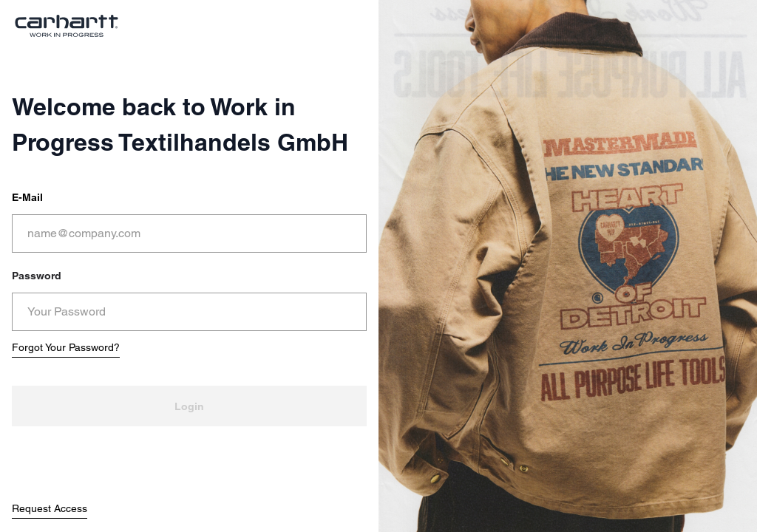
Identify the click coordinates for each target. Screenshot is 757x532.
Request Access (50, 508)
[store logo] (67, 26)
